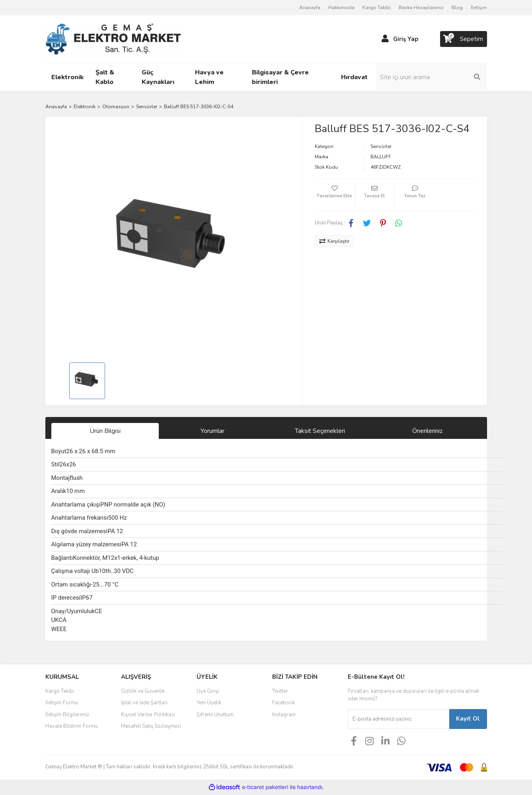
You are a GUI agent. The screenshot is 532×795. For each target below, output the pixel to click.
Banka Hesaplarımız (421, 8)
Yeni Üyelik (209, 703)
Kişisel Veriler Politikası (148, 715)
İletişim (479, 8)
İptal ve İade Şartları (144, 703)
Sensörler (381, 146)
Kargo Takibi (377, 8)
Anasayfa (310, 8)
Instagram (284, 715)
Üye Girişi (208, 691)
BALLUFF (381, 157)
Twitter (280, 691)
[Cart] (464, 39)
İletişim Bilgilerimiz (67, 715)
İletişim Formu (62, 703)
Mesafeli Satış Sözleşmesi (151, 726)
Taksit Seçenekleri (320, 431)
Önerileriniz (427, 431)
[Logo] (113, 39)
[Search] (433, 77)
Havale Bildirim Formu (72, 726)
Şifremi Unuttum (215, 715)
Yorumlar (212, 431)
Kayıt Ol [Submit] (468, 719)
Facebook (284, 703)
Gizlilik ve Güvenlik (143, 691)
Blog (457, 8)
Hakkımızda (341, 8)
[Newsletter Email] (399, 719)
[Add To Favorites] (335, 195)
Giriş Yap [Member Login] (406, 39)
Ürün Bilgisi (105, 431)
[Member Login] (385, 39)
